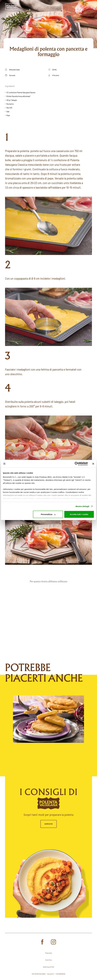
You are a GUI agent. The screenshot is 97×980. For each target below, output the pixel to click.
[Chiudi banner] (93, 464)
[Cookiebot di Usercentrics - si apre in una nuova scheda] (77, 464)
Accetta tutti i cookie (79, 514)
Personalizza (48, 514)
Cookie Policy (48, 960)
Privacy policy (49, 953)
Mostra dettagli (82, 506)
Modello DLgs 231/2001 (48, 967)
